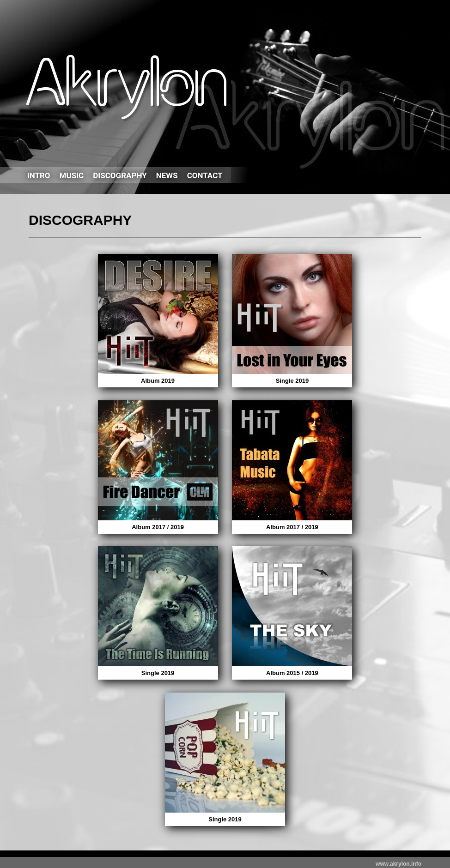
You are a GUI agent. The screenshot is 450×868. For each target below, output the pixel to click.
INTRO (39, 175)
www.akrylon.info (398, 864)
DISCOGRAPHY (120, 175)
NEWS (167, 175)
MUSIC (72, 175)
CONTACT (205, 175)
